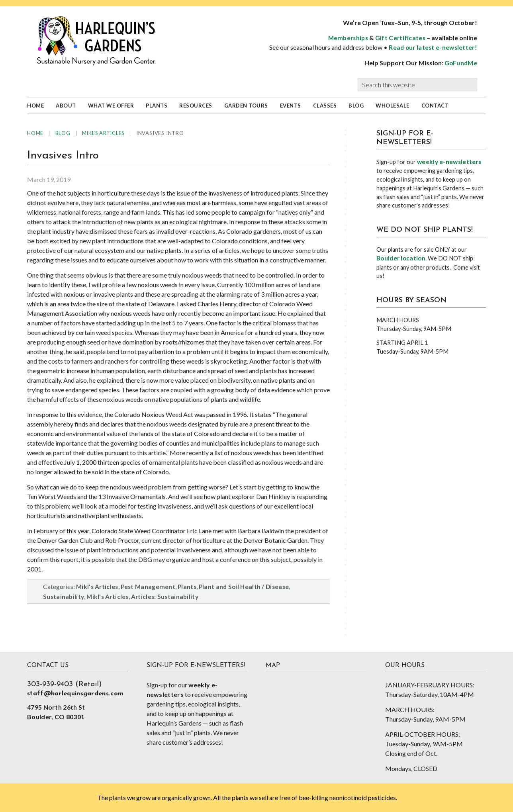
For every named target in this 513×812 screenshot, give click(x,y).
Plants (187, 587)
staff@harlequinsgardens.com (75, 694)
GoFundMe (461, 63)
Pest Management (148, 587)
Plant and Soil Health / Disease (244, 587)
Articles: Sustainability (165, 597)
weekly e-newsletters (449, 162)
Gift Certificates (400, 38)
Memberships (348, 38)
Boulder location (401, 258)
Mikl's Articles (97, 587)
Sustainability (64, 597)
